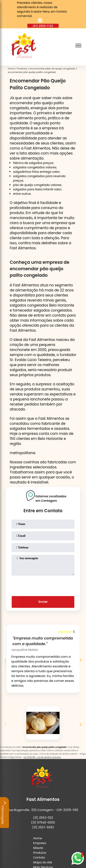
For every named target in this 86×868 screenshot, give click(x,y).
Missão (38, 848)
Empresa (40, 843)
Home (38, 838)
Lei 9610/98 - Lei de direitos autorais (42, 757)
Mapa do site (43, 862)
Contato (39, 858)
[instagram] (40, 21)
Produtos (40, 853)
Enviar (43, 602)
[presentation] (43, 585)
